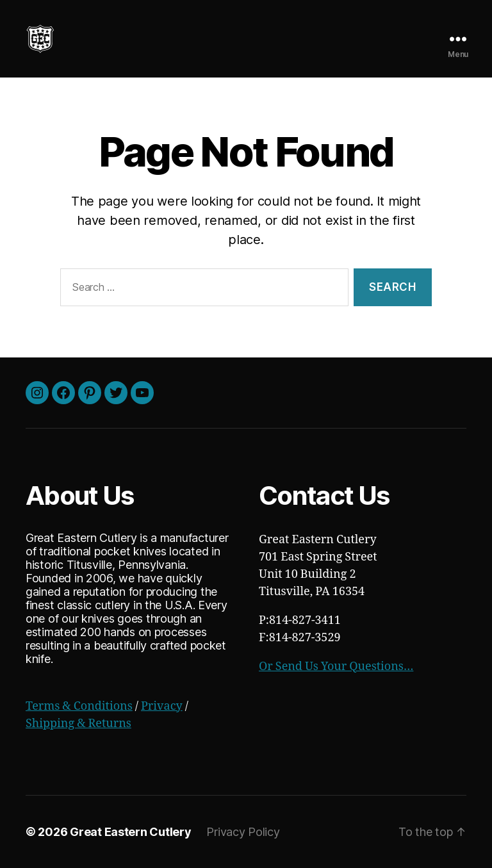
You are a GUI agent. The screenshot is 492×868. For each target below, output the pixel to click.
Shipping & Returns (78, 724)
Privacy (162, 706)
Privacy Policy (243, 832)
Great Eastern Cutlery (130, 832)
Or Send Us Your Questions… (336, 667)
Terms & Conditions (79, 706)
